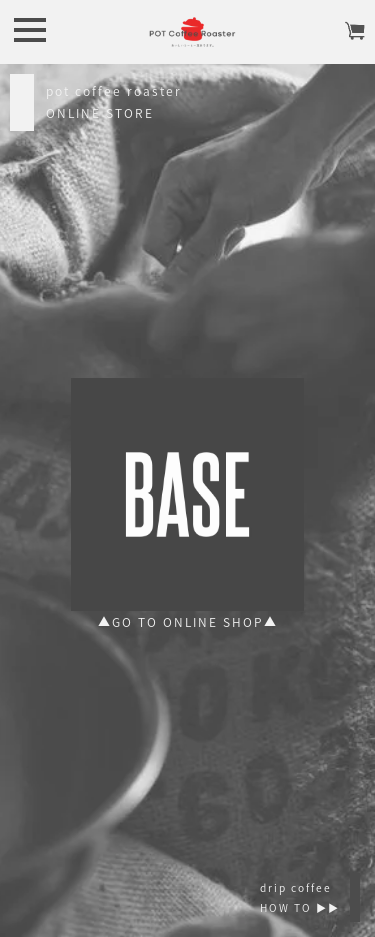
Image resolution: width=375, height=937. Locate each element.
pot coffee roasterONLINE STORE (114, 102)
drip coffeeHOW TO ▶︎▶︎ (300, 897)
